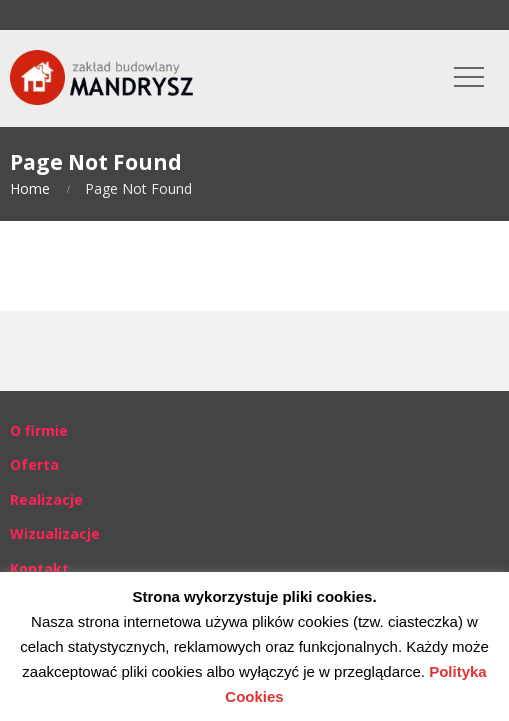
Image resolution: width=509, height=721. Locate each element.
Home (30, 188)
